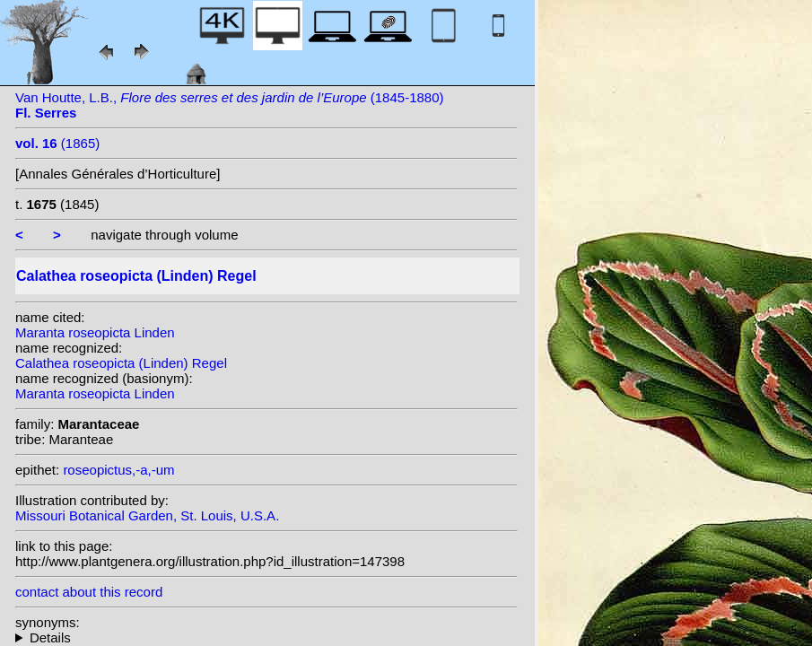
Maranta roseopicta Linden (95, 332)
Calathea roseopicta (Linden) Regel (121, 363)
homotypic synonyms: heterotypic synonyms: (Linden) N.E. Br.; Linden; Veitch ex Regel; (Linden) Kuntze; (266, 637)
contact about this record (89, 592)
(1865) (57, 143)
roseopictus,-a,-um (118, 470)
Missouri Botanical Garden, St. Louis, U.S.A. (147, 515)
